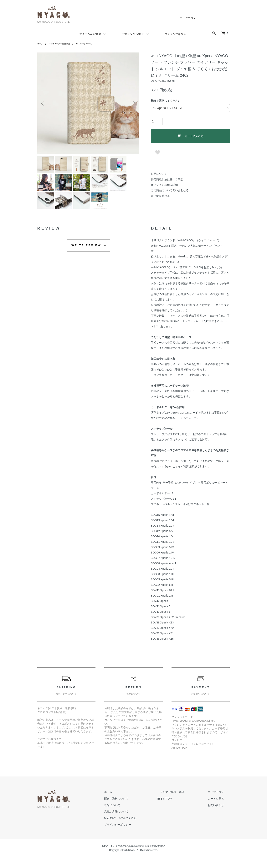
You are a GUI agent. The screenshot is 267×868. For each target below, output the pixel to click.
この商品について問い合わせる (170, 190)
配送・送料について (132, 806)
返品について (159, 174)
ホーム (41, 44)
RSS (172, 806)
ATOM (181, 806)
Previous (43, 103)
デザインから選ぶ (133, 34)
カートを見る (219, 806)
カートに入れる (190, 136)
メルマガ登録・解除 (182, 799)
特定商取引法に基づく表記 (167, 179)
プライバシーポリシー (133, 832)
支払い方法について (132, 819)
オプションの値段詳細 (164, 185)
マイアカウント (189, 18)
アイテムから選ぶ (90, 34)
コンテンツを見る (175, 34)
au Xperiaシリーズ (91, 44)
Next (134, 103)
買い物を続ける (160, 196)
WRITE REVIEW (86, 252)
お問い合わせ (219, 812)
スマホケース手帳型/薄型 (63, 44)
